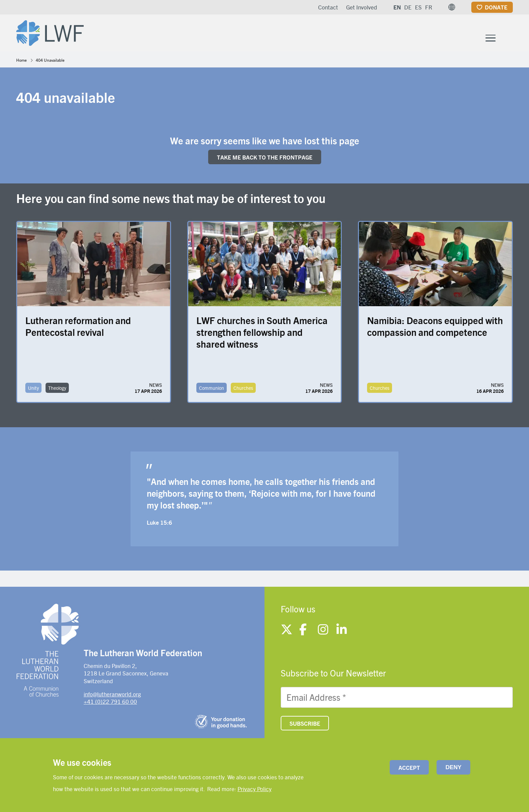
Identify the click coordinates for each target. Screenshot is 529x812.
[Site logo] (52, 32)
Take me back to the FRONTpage (265, 158)
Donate (496, 7)
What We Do (290, 33)
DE (408, 7)
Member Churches (363, 33)
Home (21, 61)
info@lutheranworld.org (112, 695)
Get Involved (362, 7)
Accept (409, 767)
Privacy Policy (255, 789)
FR (429, 7)
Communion (212, 389)
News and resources (450, 33)
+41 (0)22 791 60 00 (110, 703)
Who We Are (229, 33)
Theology (57, 389)
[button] (452, 7)
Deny (454, 767)
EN (397, 7)
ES (418, 7)
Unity (33, 389)
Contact (328, 7)
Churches (243, 389)
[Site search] (508, 34)
